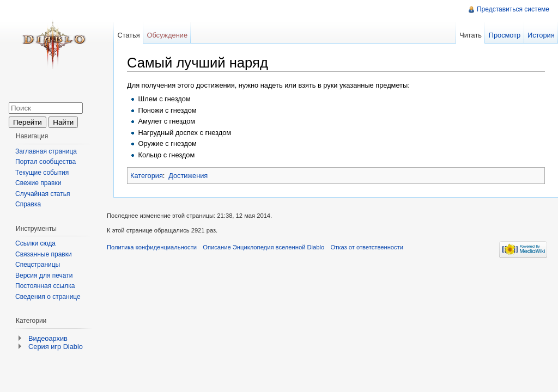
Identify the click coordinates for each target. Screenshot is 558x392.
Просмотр (505, 35)
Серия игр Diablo (56, 347)
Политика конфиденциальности (152, 247)
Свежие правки (38, 183)
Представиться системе (513, 9)
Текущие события (42, 173)
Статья (128, 35)
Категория (147, 176)
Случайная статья (43, 194)
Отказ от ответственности (367, 247)
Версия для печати (44, 275)
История (541, 35)
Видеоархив (48, 338)
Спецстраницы (38, 265)
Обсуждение (167, 35)
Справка (28, 204)
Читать (471, 35)
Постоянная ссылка (45, 286)
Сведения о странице (48, 297)
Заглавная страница (46, 151)
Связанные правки (44, 254)
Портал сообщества (46, 162)
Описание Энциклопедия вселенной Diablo (263, 247)
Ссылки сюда (35, 243)
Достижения (188, 176)
